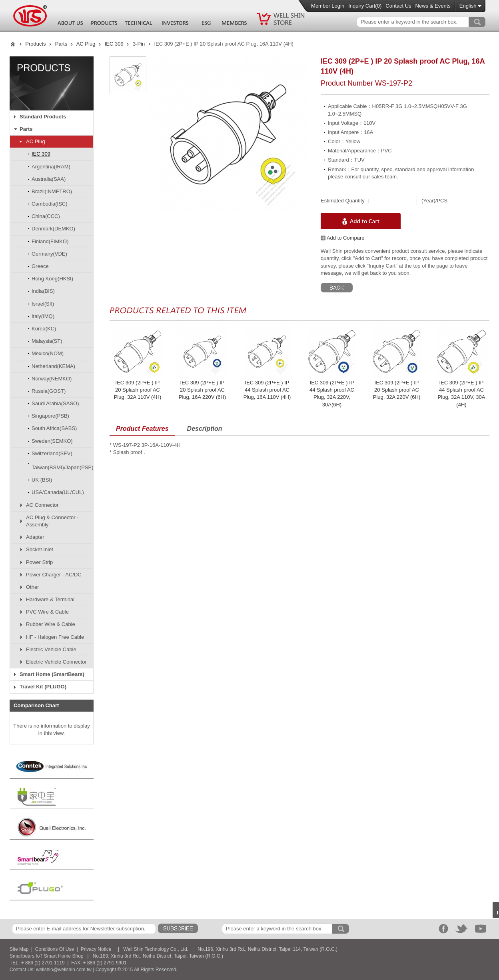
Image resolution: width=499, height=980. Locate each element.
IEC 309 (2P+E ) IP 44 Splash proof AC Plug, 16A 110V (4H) (267, 390)
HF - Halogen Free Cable (55, 637)
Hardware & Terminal (50, 599)
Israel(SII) (43, 304)
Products (35, 44)
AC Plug (86, 44)
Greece (40, 266)
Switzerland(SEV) (52, 453)
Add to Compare (343, 238)
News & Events (433, 6)
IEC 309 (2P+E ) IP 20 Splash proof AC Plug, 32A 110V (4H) (138, 390)
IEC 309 (114, 44)
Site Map (19, 949)
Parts (61, 44)
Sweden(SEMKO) (52, 441)
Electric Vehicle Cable (51, 649)
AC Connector (42, 505)
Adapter (35, 537)
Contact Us (398, 6)
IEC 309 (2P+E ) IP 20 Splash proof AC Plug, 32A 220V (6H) (397, 390)
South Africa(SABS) (54, 428)
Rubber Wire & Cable (51, 624)
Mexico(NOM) (48, 353)
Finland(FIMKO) (50, 241)
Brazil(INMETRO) (52, 191)
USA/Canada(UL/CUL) (58, 492)
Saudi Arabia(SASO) (55, 403)
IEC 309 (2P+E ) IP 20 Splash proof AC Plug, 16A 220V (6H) (203, 390)
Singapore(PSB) (50, 416)
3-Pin (139, 44)
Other (33, 587)
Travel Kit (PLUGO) (43, 687)
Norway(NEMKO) (52, 379)
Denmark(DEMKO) (53, 229)
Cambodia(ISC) (50, 204)
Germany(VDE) (49, 254)
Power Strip (39, 562)
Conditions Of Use (55, 949)
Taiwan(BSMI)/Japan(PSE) (63, 467)
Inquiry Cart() (365, 6)
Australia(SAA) (49, 179)
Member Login (328, 6)
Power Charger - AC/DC (54, 575)
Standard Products (43, 117)
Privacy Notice (96, 949)
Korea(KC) (44, 329)
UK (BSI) (42, 480)
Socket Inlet (40, 549)
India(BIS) (43, 291)
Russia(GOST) (49, 391)
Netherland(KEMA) (53, 366)
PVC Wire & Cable (47, 612)
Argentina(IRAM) (51, 167)
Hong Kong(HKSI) (52, 279)
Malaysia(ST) (47, 341)
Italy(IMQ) (43, 316)
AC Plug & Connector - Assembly (52, 521)
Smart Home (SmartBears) (52, 674)
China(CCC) (46, 216)
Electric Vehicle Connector (56, 662)
